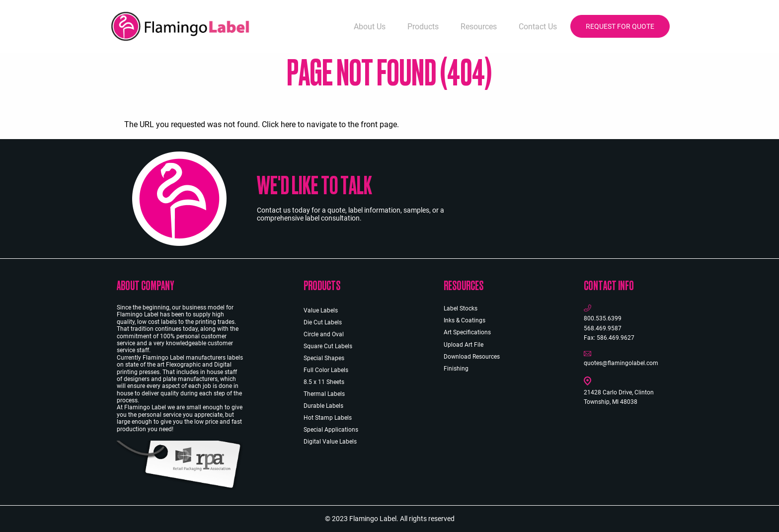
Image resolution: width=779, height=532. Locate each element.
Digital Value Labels (330, 442)
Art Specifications (467, 332)
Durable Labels (323, 406)
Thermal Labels (324, 394)
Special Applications (331, 430)
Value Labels (321, 310)
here (288, 124)
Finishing (456, 369)
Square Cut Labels (328, 346)
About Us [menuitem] (370, 27)
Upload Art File (464, 345)
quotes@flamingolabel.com (621, 363)
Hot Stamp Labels (328, 418)
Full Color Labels (326, 370)
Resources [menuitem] (479, 27)
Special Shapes (324, 358)
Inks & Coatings (465, 320)
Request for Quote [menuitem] (620, 26)
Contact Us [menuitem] (538, 27)
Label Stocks (461, 308)
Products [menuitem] (423, 27)
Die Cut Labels (323, 322)
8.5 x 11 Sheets (324, 382)
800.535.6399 (603, 318)
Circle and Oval (324, 334)
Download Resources (472, 357)
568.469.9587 (603, 328)
